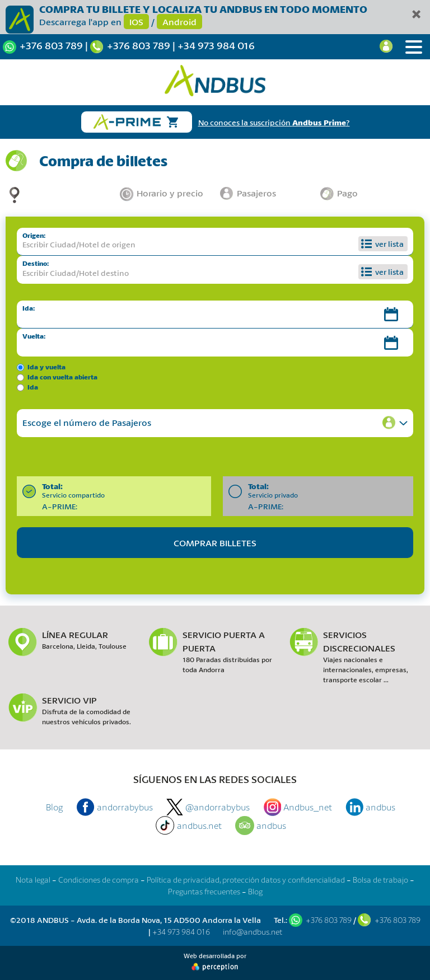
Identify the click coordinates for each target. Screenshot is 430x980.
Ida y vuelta (46, 367)
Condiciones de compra (99, 880)
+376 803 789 (51, 45)
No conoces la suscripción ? (274, 122)
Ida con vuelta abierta (62, 377)
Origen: (34, 235)
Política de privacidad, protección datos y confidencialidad (246, 880)
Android (179, 22)
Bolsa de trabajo (380, 880)
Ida (33, 387)
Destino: (36, 263)
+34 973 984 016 (216, 45)
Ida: (29, 308)
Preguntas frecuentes (204, 891)
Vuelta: (34, 336)
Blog (55, 807)
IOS (136, 22)
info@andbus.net (253, 932)
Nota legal (33, 880)
